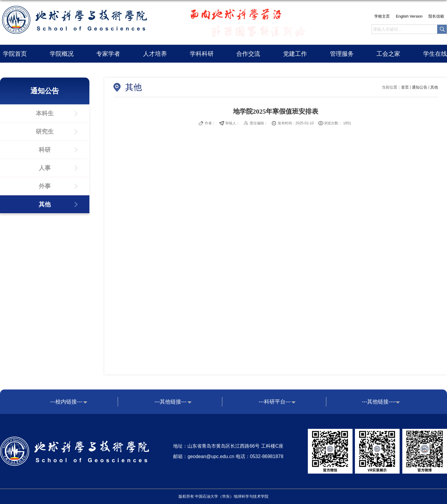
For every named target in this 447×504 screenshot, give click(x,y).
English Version (409, 16)
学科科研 (202, 54)
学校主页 (382, 16)
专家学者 (108, 54)
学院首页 (15, 54)
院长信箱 (436, 16)
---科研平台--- (275, 402)
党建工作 (295, 54)
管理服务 (342, 54)
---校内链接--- (66, 402)
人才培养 (155, 54)
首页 (405, 87)
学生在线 (435, 54)
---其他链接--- (170, 402)
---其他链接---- (379, 402)
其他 (434, 87)
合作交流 (248, 54)
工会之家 (388, 54)
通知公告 (420, 87)
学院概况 (62, 54)
